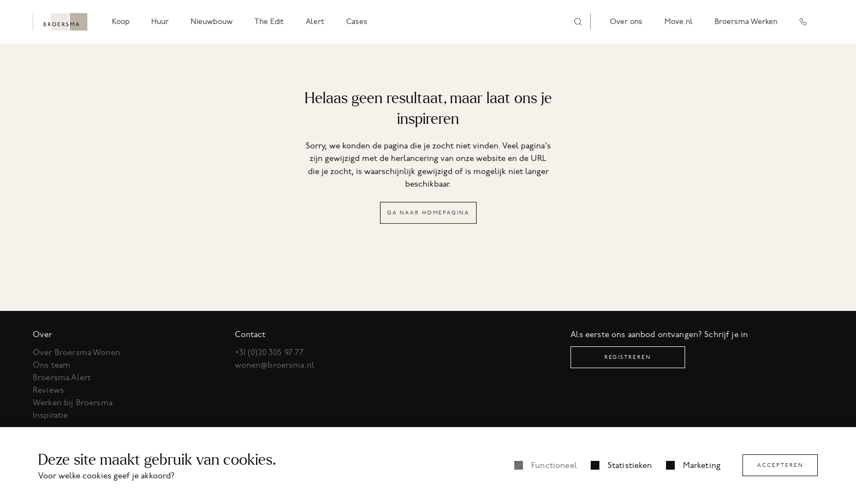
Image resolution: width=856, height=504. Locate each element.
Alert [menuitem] (315, 22)
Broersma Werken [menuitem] (746, 22)
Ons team (52, 365)
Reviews (48, 390)
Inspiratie (50, 415)
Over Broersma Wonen (76, 352)
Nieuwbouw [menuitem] (212, 22)
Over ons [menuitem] (626, 22)
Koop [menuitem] (121, 22)
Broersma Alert (62, 377)
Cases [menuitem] (357, 22)
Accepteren (780, 465)
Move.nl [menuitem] (679, 22)
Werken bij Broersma (73, 403)
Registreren (628, 357)
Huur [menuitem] (160, 22)
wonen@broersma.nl (275, 365)
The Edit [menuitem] (269, 22)
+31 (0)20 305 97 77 (269, 352)
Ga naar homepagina (428, 213)
